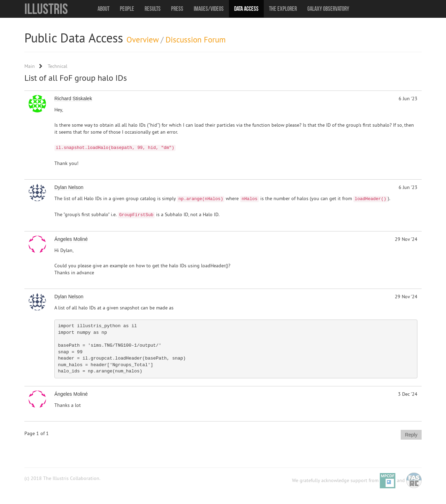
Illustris (46, 9)
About (103, 9)
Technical (57, 66)
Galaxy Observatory (328, 9)
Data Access (246, 9)
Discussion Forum (196, 40)
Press (177, 9)
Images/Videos (209, 9)
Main (30, 66)
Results (153, 9)
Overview (143, 40)
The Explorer (283, 9)
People (127, 9)
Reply (411, 435)
